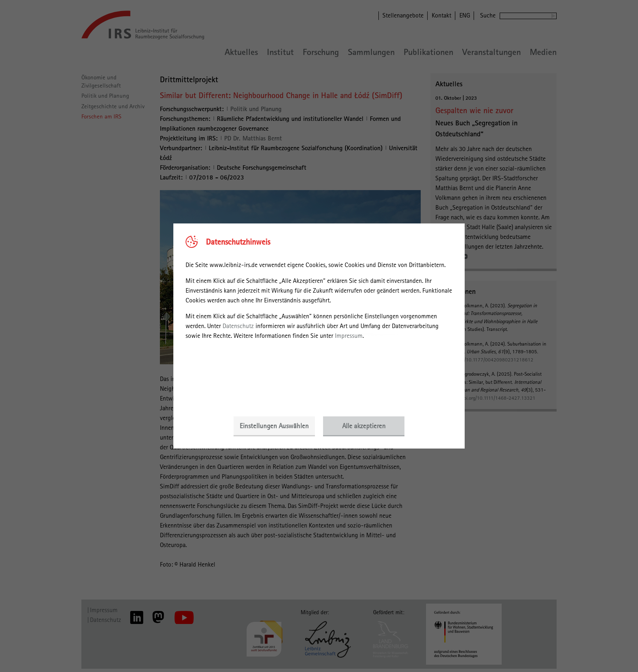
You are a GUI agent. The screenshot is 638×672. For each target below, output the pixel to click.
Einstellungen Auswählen (274, 426)
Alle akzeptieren (364, 426)
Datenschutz (238, 326)
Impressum (349, 336)
